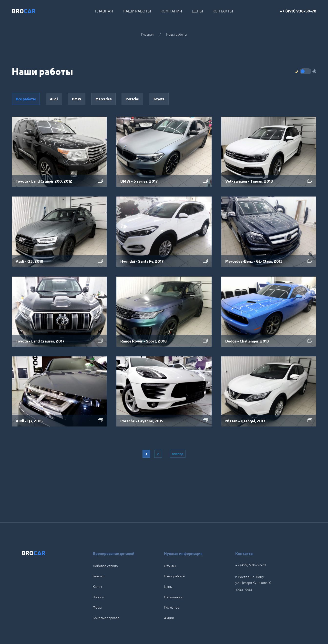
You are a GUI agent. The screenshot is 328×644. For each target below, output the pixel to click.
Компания (171, 11)
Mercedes (103, 99)
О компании (173, 575)
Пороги (98, 575)
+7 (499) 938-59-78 (298, 11)
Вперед (178, 454)
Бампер (99, 555)
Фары (97, 586)
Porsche (132, 99)
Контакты (223, 11)
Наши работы (137, 11)
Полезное (172, 586)
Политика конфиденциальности (239, 625)
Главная (104, 11)
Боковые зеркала (106, 596)
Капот (97, 565)
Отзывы (170, 544)
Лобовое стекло (105, 544)
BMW (77, 99)
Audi (54, 99)
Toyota (159, 99)
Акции (169, 596)
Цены (197, 11)
